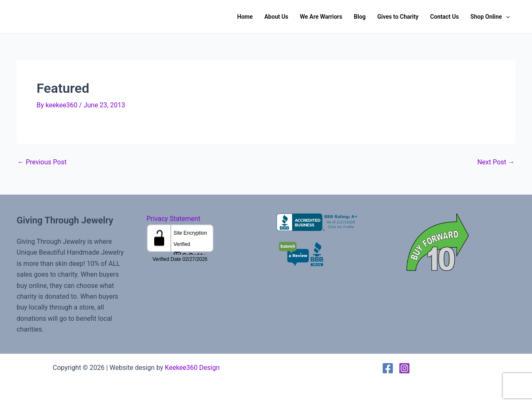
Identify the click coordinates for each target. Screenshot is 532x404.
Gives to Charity (398, 17)
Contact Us (445, 17)
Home (245, 17)
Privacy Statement (174, 219)
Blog (360, 17)
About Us (276, 17)
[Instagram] (404, 368)
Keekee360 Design (192, 368)
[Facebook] (388, 368)
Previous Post (42, 162)
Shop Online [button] (490, 17)
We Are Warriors (321, 17)
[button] (506, 17)
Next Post (496, 162)
